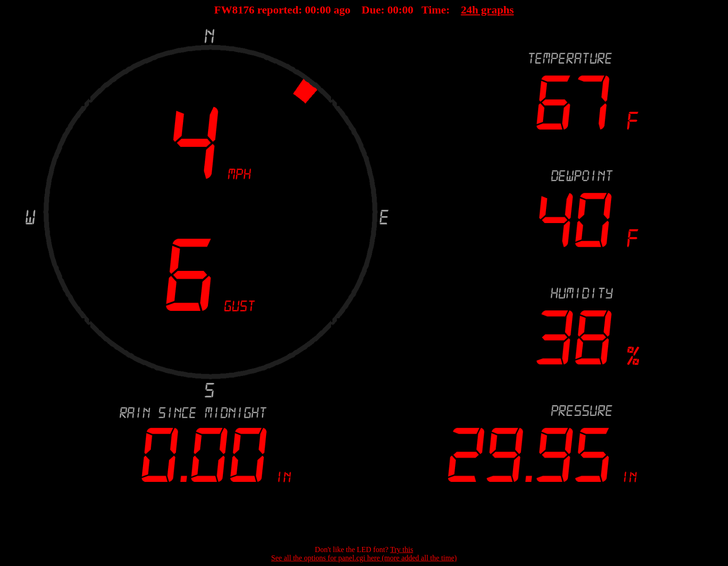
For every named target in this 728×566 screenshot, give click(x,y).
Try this (402, 550)
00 (311, 10)
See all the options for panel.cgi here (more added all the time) (364, 558)
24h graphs (487, 10)
